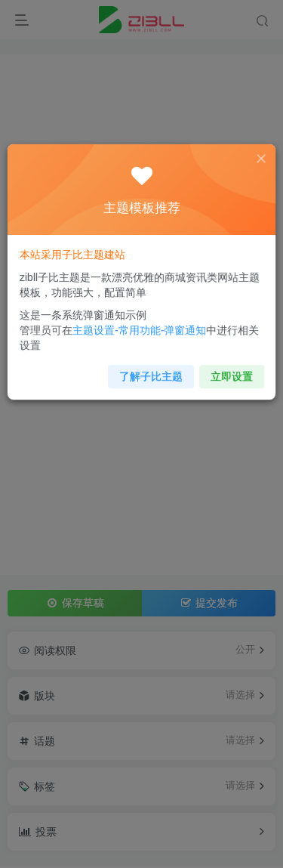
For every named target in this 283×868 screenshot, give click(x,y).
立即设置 (228, 371)
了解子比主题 (150, 371)
